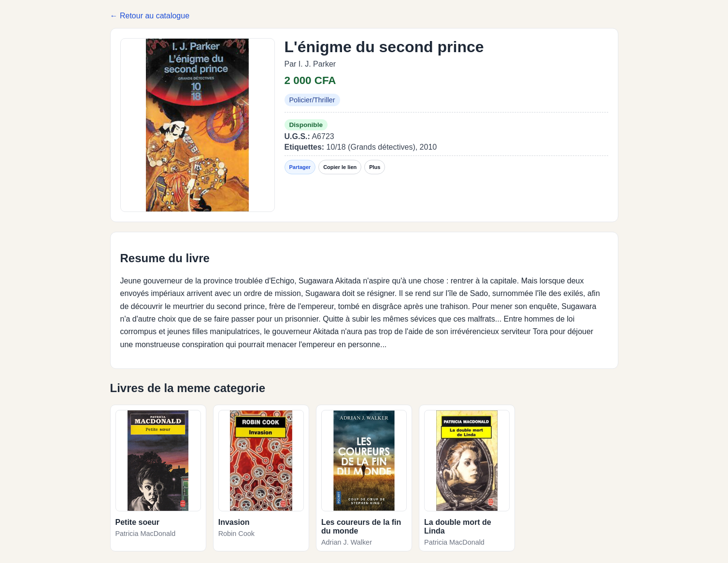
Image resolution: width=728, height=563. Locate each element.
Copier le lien (340, 167)
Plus (375, 167)
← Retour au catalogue (150, 16)
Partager (300, 167)
